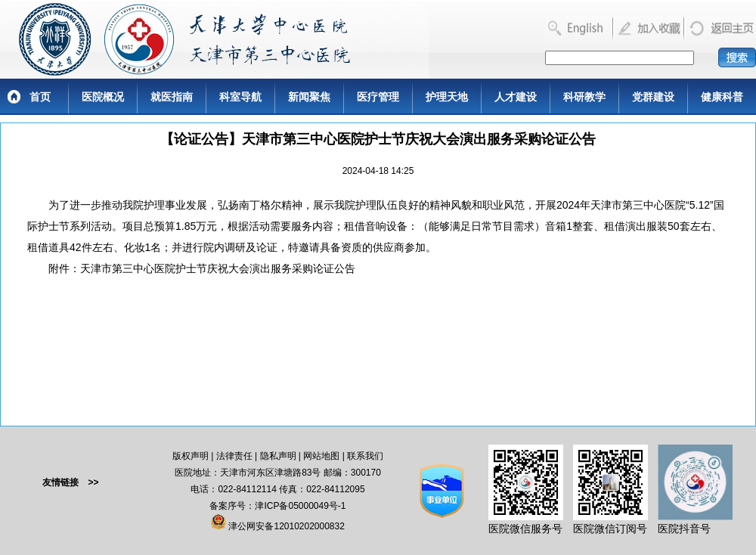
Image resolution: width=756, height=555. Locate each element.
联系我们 (365, 456)
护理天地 (447, 97)
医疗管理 (378, 97)
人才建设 (516, 97)
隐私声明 (278, 456)
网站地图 (321, 456)
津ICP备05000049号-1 (300, 506)
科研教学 (584, 97)
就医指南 (172, 97)
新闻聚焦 (309, 97)
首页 (40, 97)
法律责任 (234, 456)
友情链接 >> (70, 482)
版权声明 (191, 456)
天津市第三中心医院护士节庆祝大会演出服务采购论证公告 (218, 268)
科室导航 (240, 97)
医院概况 (103, 97)
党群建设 (653, 97)
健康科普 (722, 97)
